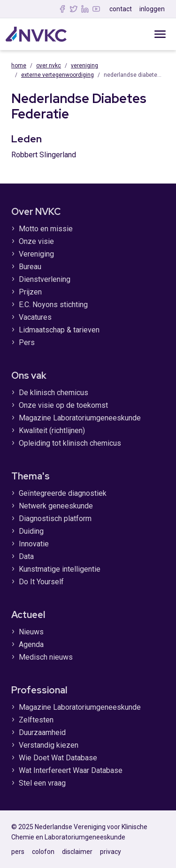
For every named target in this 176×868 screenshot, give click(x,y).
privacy (111, 852)
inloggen (152, 9)
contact (121, 9)
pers (18, 852)
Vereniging (84, 66)
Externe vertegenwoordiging (57, 75)
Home (19, 66)
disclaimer (77, 852)
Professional (39, 690)
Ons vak (29, 375)
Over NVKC (49, 66)
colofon (43, 852)
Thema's (31, 476)
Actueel (28, 615)
